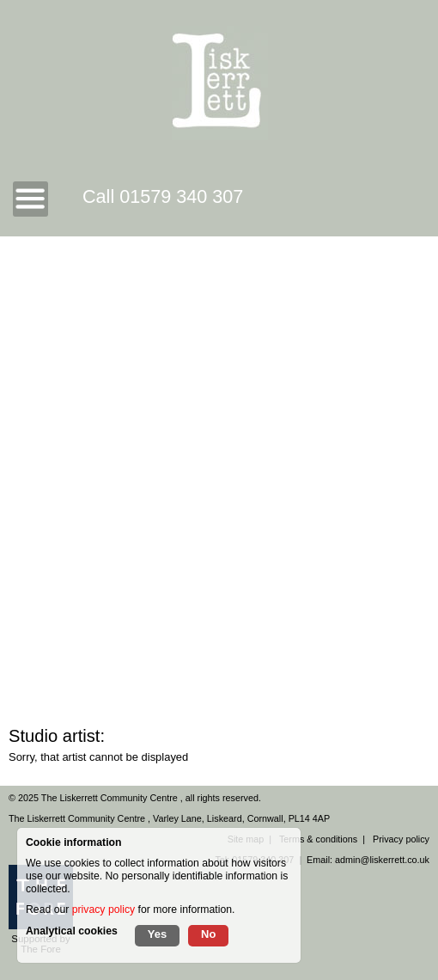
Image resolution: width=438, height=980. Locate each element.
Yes (157, 934)
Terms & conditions (318, 839)
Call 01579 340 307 (163, 196)
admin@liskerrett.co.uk (382, 860)
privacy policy (103, 910)
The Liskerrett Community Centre (111, 798)
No (208, 934)
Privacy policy (401, 839)
